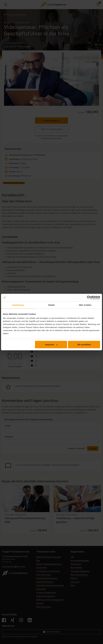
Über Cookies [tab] (85, 305)
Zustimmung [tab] (18, 305)
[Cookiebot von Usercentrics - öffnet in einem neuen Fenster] (89, 298)
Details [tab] (52, 305)
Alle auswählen (84, 344)
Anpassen (51, 344)
